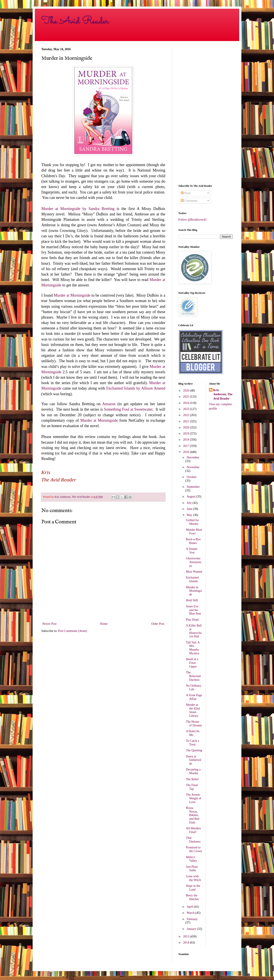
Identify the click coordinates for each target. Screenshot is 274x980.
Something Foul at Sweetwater (128, 409)
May (190, 515)
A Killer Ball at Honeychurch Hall (194, 631)
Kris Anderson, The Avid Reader (223, 394)
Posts (186, 193)
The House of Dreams (194, 724)
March (191, 913)
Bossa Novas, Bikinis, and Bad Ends (193, 815)
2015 (187, 936)
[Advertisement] (205, 113)
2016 (187, 452)
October (191, 477)
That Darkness (193, 840)
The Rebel (192, 779)
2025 (187, 397)
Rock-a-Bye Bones (193, 541)
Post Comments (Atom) (73, 631)
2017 (187, 446)
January (192, 929)
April (190, 907)
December (193, 457)
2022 (187, 415)
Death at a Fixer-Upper (192, 663)
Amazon (109, 404)
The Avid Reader (75, 21)
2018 (187, 440)
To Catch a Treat (192, 743)
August (191, 497)
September (193, 487)
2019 (187, 434)
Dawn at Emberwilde (194, 760)
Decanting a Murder (193, 771)
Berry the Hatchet (192, 897)
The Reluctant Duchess (193, 676)
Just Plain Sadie (192, 869)
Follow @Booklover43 (192, 220)
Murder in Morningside (194, 591)
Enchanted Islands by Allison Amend (136, 388)
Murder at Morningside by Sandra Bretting (78, 209)
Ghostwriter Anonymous (194, 562)
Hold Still (192, 600)
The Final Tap (192, 787)
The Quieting (194, 750)
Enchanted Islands (192, 579)
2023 (187, 409)
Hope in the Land (193, 888)
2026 (187, 391)
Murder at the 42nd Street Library (193, 710)
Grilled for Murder (192, 522)
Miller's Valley (191, 859)
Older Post (158, 624)
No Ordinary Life (194, 687)
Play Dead (192, 620)
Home (104, 624)
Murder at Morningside (72, 295)
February (192, 919)
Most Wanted (194, 572)
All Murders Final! (193, 830)
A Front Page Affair (194, 697)
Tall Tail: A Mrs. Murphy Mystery (193, 648)
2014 (187, 943)
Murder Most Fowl (194, 532)
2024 (187, 403)
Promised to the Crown (194, 849)
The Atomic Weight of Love (194, 798)
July (190, 503)
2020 (187, 427)
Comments (189, 201)
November (193, 467)
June (190, 509)
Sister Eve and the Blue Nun (193, 610)
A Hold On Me (193, 733)
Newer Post (49, 624)
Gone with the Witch (193, 878)
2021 (187, 421)
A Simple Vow (192, 551)
